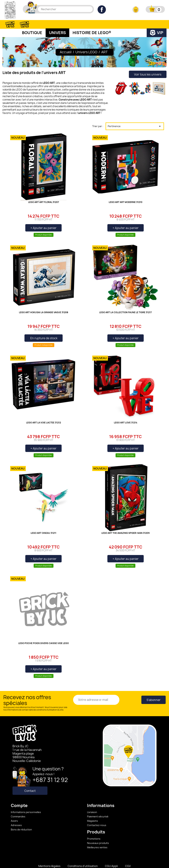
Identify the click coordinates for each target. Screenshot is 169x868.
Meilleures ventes (97, 839)
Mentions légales (49, 858)
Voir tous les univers (148, 66)
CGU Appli (111, 858)
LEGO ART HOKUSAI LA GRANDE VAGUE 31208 (44, 304)
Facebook (102, 10)
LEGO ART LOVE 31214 (126, 414)
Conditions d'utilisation (83, 858)
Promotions (94, 830)
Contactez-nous (97, 817)
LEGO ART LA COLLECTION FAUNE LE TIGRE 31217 (125, 304)
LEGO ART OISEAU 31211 (43, 525)
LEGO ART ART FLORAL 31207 (44, 194)
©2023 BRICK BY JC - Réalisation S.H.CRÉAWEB (84, 864)
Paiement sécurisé (98, 808)
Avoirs (14, 812)
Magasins (92, 812)
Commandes (18, 808)
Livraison (92, 804)
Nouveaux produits (98, 835)
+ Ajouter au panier (43, 220)
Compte (19, 797)
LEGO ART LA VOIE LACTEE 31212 (44, 414)
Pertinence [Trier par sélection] (135, 118)
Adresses (16, 817)
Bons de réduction (21, 821)
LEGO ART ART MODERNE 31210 (126, 194)
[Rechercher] (65, 9)
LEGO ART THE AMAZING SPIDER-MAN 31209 (125, 525)
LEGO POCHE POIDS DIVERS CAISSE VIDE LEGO (44, 635)
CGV (128, 858)
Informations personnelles (26, 804)
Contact (30, 782)
